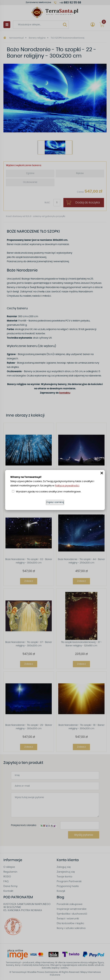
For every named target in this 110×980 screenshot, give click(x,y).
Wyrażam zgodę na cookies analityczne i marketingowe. (48, 492)
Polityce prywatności (67, 486)
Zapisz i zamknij (55, 502)
